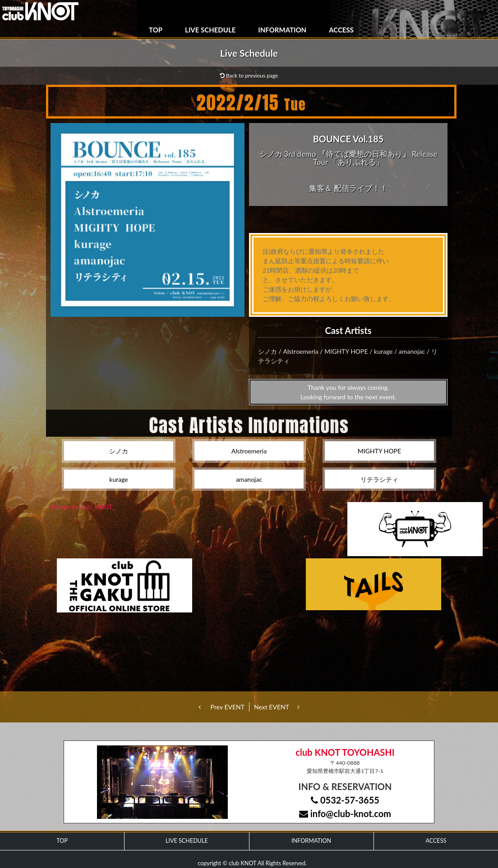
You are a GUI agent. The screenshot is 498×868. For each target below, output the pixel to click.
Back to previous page (249, 75)
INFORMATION (282, 30)
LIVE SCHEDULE (210, 30)
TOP (156, 30)
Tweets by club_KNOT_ (83, 507)
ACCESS (341, 30)
